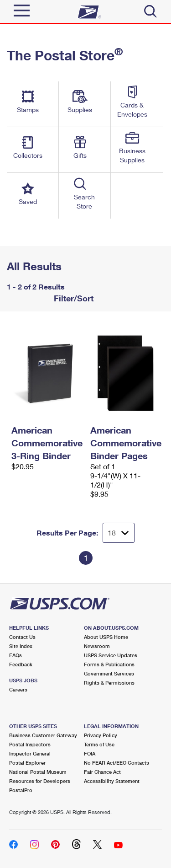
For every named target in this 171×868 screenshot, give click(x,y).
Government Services (109, 673)
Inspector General (30, 753)
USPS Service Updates (111, 655)
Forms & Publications (109, 664)
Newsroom (97, 646)
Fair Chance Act (102, 772)
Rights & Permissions (109, 683)
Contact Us (22, 637)
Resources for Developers (40, 781)
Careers (18, 689)
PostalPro (21, 790)
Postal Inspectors (30, 744)
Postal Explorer (27, 763)
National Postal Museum (38, 772)
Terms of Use (99, 744)
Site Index (21, 646)
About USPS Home (106, 637)
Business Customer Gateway (43, 735)
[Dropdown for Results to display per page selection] (119, 533)
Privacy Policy (101, 735)
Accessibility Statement (112, 781)
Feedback (21, 664)
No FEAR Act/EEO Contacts (117, 763)
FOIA (90, 753)
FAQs (16, 655)
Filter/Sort (73, 298)
